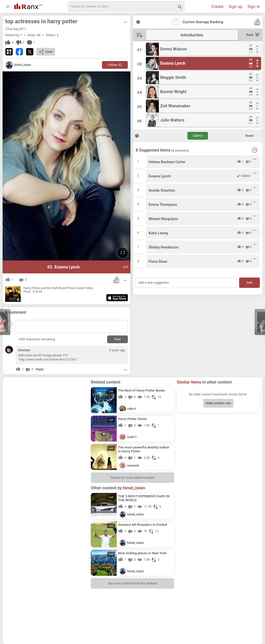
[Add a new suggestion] (186, 283)
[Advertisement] (47, 412)
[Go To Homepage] (28, 6)
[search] (126, 6)
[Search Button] (179, 6)
